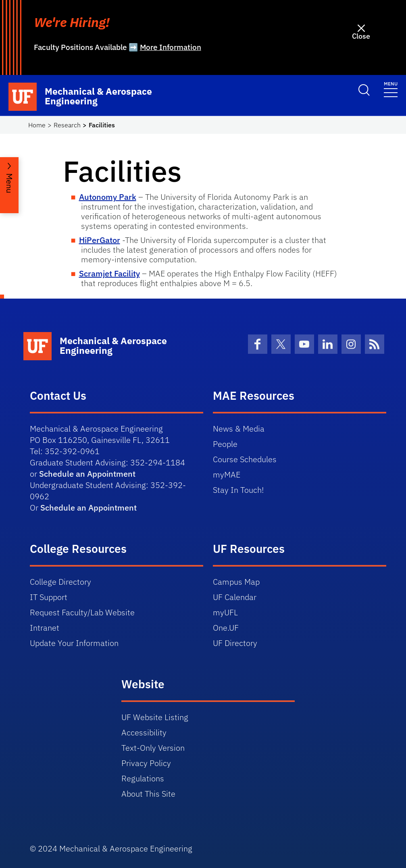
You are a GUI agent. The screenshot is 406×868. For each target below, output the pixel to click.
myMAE (227, 474)
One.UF (226, 628)
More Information (171, 47)
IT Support (49, 597)
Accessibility (144, 732)
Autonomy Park (108, 197)
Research (67, 125)
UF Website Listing (155, 717)
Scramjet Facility (109, 273)
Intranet (45, 628)
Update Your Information (74, 643)
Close (361, 36)
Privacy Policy (146, 763)
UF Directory (235, 643)
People (225, 444)
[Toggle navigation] (391, 89)
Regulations (143, 778)
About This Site (148, 794)
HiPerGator (100, 240)
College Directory (60, 582)
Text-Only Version (153, 748)
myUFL (225, 612)
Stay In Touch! (238, 490)
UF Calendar (235, 597)
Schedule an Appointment (87, 474)
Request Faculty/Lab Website (82, 612)
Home (37, 125)
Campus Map (236, 582)
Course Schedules (245, 459)
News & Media (239, 429)
